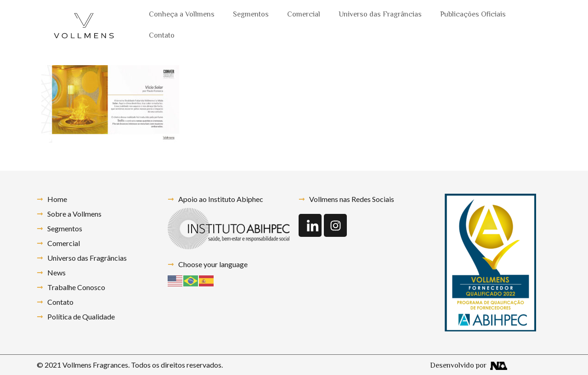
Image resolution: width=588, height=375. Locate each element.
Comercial (304, 15)
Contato (162, 36)
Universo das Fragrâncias (380, 15)
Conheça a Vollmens (182, 15)
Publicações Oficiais (473, 15)
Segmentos (251, 15)
